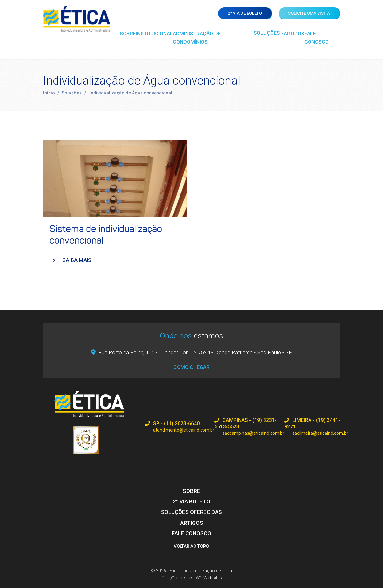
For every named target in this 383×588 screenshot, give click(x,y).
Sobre (128, 34)
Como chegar (191, 367)
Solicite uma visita (309, 13)
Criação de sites (177, 578)
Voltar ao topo (191, 546)
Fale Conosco (317, 38)
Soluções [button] (267, 33)
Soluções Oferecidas (191, 512)
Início (49, 93)
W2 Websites (209, 578)
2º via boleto (191, 501)
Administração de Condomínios (197, 38)
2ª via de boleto (245, 13)
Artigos (294, 34)
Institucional (154, 34)
